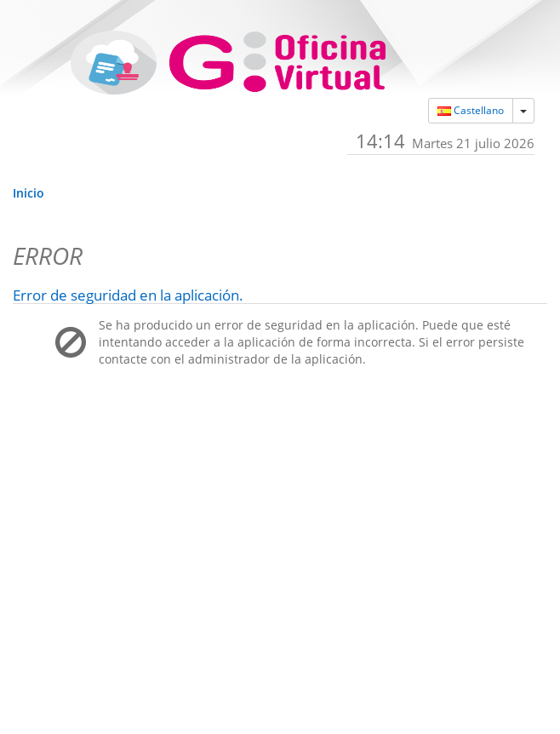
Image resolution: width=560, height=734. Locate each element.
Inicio (29, 193)
